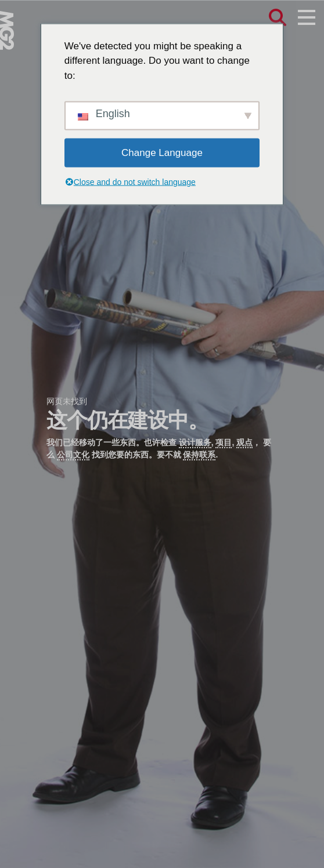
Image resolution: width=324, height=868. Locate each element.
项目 (224, 442)
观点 (244, 442)
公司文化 (73, 455)
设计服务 (195, 442)
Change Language (162, 153)
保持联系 (199, 455)
